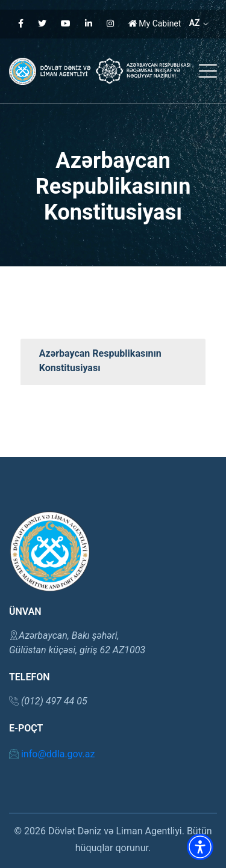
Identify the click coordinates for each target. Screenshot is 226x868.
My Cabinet (155, 23)
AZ (199, 23)
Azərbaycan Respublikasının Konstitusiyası (100, 361)
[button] (200, 847)
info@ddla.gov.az (52, 754)
